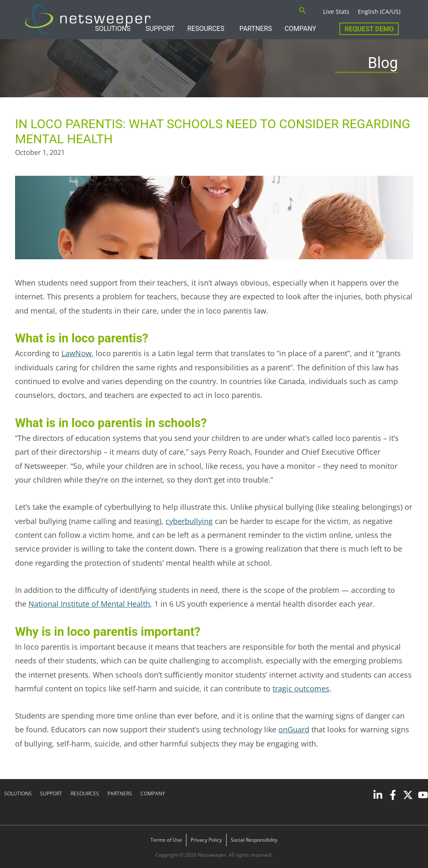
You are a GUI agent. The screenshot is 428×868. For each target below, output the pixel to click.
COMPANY (301, 29)
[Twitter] (408, 795)
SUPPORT (160, 29)
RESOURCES (206, 29)
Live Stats (336, 11)
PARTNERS (256, 29)
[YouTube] (423, 795)
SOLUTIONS (18, 793)
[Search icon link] (303, 11)
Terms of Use (166, 840)
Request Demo (369, 29)
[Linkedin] (378, 795)
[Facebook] (393, 795)
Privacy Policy (206, 840)
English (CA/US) (379, 11)
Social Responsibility (254, 840)
